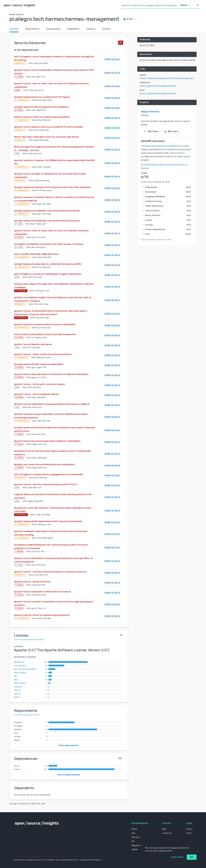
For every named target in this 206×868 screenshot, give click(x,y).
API (133, 841)
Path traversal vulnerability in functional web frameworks (45, 334)
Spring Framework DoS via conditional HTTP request (42, 97)
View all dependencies (69, 775)
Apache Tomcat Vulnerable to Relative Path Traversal (42, 592)
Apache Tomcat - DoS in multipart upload (36, 394)
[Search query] (149, 5)
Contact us (167, 833)
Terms (189, 833)
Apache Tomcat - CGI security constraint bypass (39, 384)
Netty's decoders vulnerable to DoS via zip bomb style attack (46, 137)
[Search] (198, 5)
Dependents (73, 29)
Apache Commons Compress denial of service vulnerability (45, 324)
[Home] (20, 5)
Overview (14, 29)
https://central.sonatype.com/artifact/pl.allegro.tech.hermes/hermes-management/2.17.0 (168, 78)
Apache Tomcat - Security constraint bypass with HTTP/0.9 (45, 484)
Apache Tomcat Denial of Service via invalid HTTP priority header (49, 127)
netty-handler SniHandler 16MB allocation (36, 254)
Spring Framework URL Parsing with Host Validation (42, 107)
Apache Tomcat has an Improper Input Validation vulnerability (47, 441)
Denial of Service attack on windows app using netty (42, 615)
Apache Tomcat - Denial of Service (32, 582)
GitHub (134, 849)
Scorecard (180, 153)
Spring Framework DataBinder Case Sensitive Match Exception (47, 211)
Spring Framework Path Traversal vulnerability (39, 364)
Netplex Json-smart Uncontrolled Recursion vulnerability (44, 464)
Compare (91, 29)
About (134, 829)
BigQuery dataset (139, 845)
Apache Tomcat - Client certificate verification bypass (43, 354)
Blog (164, 829)
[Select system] (186, 5)
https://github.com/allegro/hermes (158, 86)
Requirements (33, 29)
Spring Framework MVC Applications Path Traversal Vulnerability (48, 521)
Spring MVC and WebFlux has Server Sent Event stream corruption (49, 244)
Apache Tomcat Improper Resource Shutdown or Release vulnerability (51, 374)
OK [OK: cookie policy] (192, 857)
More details (112, 60)
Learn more (177, 857)
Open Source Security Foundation (162, 146)
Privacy (189, 829)
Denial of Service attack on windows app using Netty (42, 117)
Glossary (135, 837)
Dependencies (53, 29)
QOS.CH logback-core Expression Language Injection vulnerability (49, 474)
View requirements (69, 745)
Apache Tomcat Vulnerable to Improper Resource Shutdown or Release (52, 404)
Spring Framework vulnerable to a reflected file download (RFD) (48, 264)
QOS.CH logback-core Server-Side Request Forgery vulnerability (48, 274)
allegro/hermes (150, 112)
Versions (106, 29)
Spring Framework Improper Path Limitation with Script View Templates (52, 187)
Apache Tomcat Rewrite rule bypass (33, 344)
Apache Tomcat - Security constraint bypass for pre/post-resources (50, 572)
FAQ (133, 833)
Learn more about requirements (27, 715)
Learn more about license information (29, 639)
